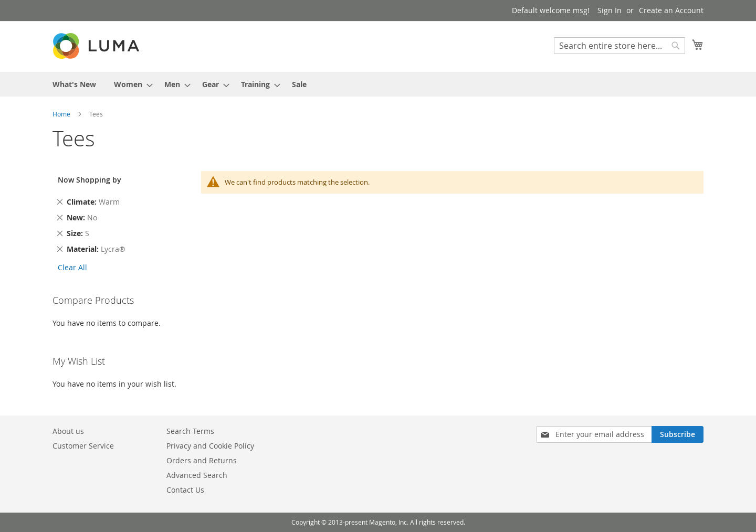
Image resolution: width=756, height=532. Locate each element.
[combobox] (619, 46)
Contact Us (185, 490)
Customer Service (83, 446)
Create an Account (671, 10)
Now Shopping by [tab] (90, 180)
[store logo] (97, 46)
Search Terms (190, 431)
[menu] (378, 84)
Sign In (610, 10)
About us (68, 431)
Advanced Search (197, 475)
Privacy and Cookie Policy (210, 446)
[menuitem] (74, 84)
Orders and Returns (202, 460)
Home (62, 114)
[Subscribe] (678, 434)
